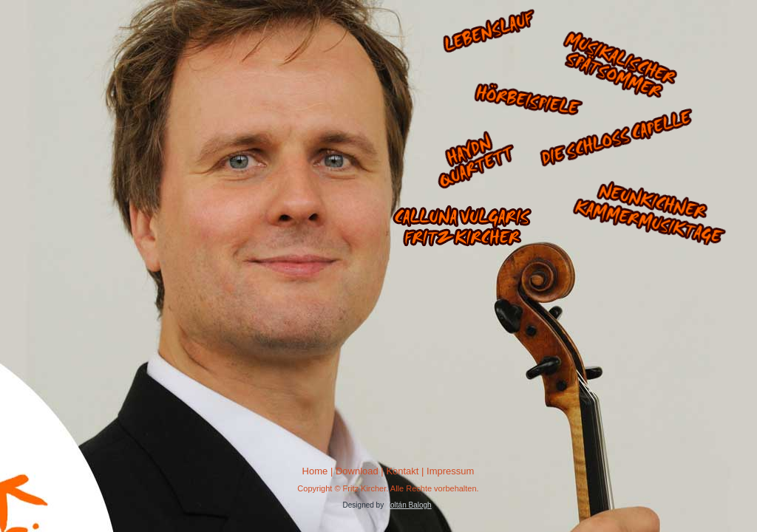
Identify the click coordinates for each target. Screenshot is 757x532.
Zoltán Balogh (409, 505)
